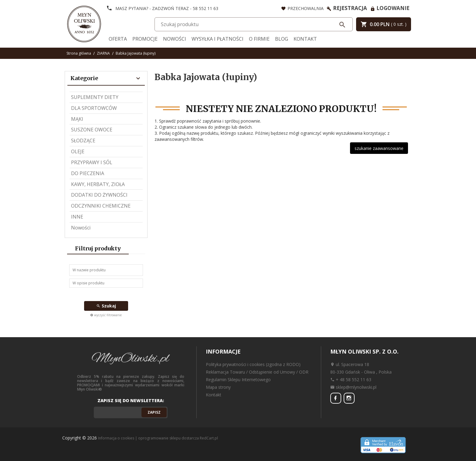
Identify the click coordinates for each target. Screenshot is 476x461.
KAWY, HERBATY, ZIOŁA (98, 184)
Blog (282, 39)
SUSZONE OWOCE (92, 130)
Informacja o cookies (116, 438)
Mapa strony (218, 387)
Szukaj (106, 306)
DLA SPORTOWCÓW (94, 108)
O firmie (259, 39)
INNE (77, 217)
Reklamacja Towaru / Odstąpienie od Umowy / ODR (257, 372)
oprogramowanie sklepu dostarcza (168, 438)
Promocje (145, 39)
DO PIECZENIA (88, 173)
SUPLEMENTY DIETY (95, 97)
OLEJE (78, 151)
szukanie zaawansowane (379, 148)
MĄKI (77, 119)
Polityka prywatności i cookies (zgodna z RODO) (253, 364)
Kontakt (305, 39)
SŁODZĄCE (83, 141)
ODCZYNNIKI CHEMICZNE (101, 206)
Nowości (175, 39)
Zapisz (154, 412)
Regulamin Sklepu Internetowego (238, 380)
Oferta (118, 39)
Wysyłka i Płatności (218, 39)
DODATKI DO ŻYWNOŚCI (99, 195)
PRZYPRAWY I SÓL (92, 162)
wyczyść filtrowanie (106, 315)
